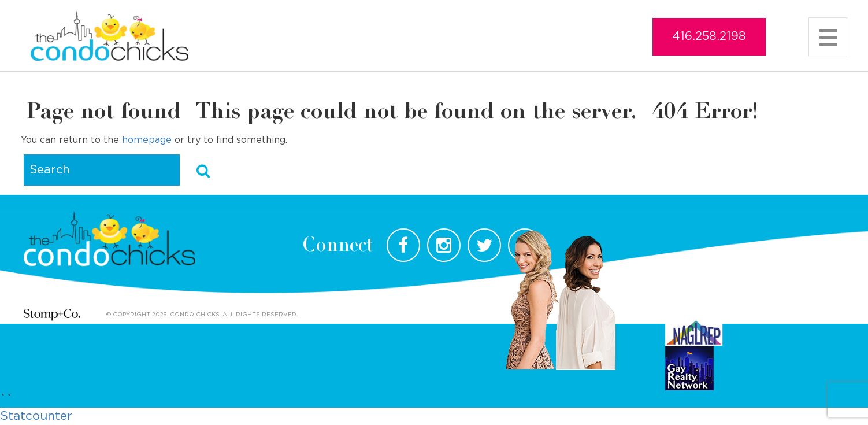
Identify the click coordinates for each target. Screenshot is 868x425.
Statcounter (36, 416)
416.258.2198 (709, 36)
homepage (147, 140)
